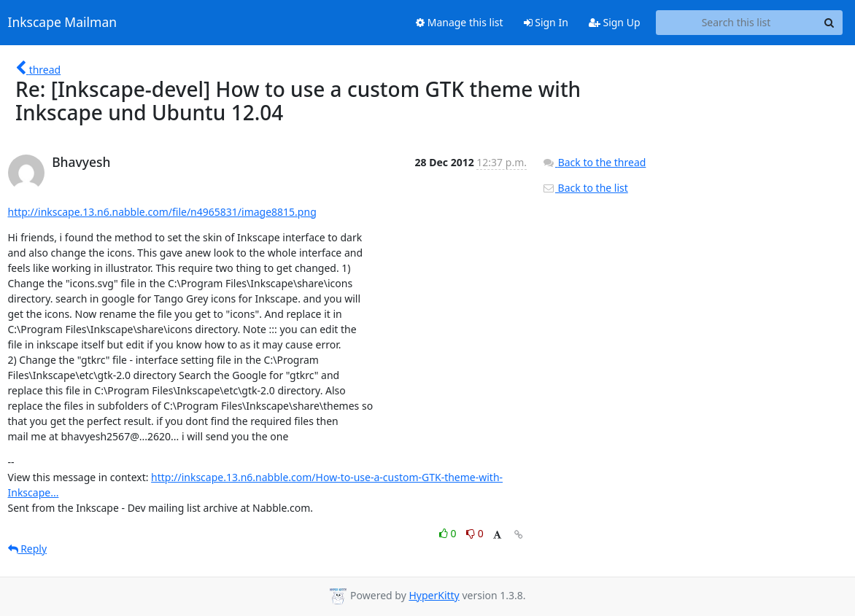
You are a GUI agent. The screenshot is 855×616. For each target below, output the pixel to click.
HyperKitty (434, 595)
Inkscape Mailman (63, 23)
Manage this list (460, 22)
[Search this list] (736, 23)
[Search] (829, 23)
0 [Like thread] (449, 533)
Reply (28, 549)
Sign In (546, 22)
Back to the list (585, 188)
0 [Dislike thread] (475, 533)
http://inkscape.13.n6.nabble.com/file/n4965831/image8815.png (162, 212)
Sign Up (615, 22)
